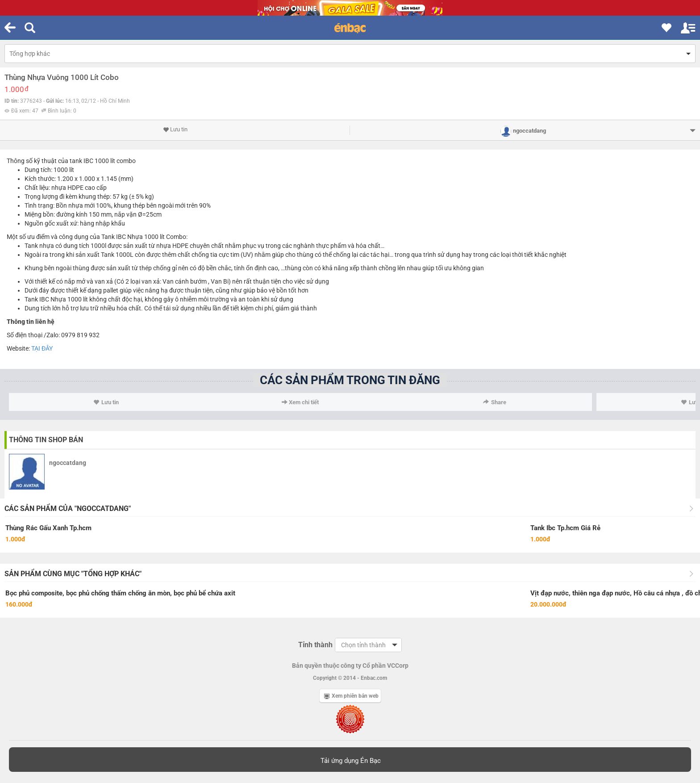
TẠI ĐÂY (42, 348)
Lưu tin (175, 130)
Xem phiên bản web (351, 696)
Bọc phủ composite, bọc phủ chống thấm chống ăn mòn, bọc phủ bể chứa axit (120, 593)
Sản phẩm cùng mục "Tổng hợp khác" (73, 574)
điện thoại (29, 335)
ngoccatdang (68, 463)
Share (495, 402)
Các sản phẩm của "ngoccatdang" (68, 509)
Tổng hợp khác (30, 54)
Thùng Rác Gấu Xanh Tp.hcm (48, 528)
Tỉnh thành (315, 645)
